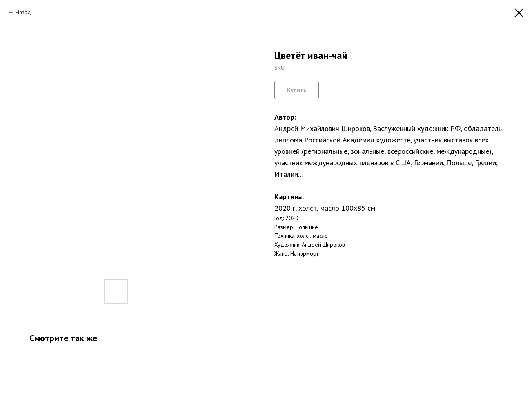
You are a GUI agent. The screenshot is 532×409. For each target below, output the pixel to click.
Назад (23, 12)
